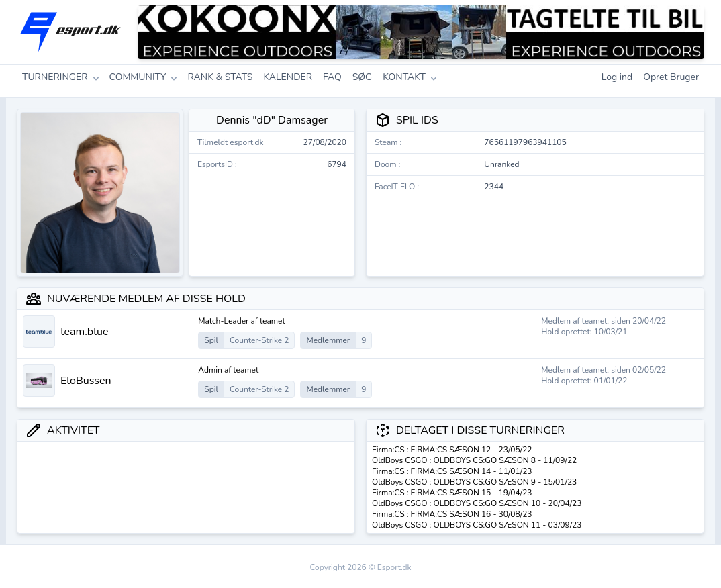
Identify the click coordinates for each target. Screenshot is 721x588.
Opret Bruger (671, 77)
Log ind (617, 77)
